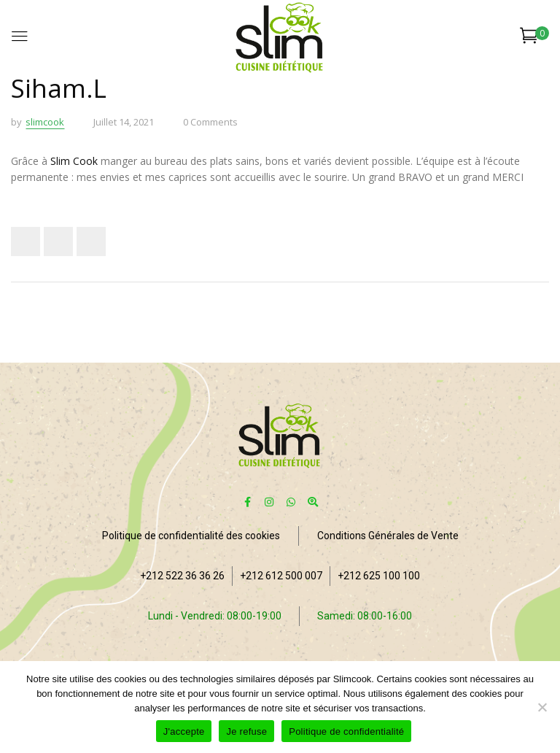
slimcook (45, 122)
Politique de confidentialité (346, 731)
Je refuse (246, 731)
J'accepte (184, 731)
